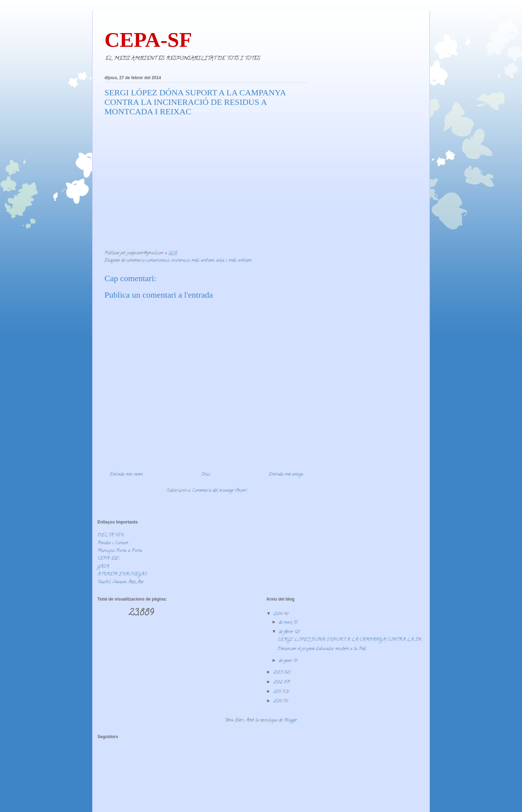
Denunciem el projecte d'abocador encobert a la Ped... (322, 649)
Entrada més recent (126, 474)
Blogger (291, 720)
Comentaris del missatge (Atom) (219, 491)
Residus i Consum (113, 543)
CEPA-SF (148, 40)
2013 (279, 673)
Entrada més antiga (286, 474)
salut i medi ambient (234, 261)
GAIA (103, 567)
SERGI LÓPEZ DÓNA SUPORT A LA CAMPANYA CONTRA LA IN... (350, 640)
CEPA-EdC (108, 559)
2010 (278, 701)
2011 (278, 692)
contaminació (158, 261)
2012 (279, 682)
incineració (180, 261)
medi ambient (203, 261)
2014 (278, 614)
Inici (206, 474)
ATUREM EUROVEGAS (122, 574)
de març (286, 623)
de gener (286, 661)
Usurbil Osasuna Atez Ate (120, 582)
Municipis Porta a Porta (120, 551)
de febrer (287, 632)
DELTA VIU (111, 535)
